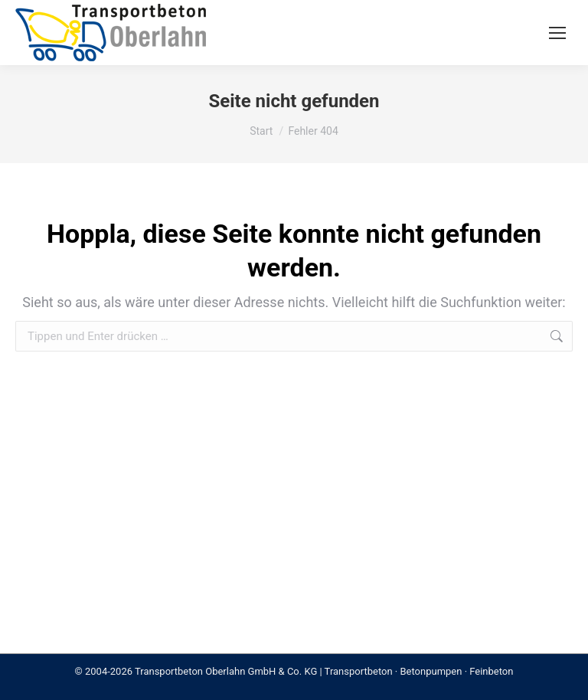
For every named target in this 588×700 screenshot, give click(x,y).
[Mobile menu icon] (557, 33)
